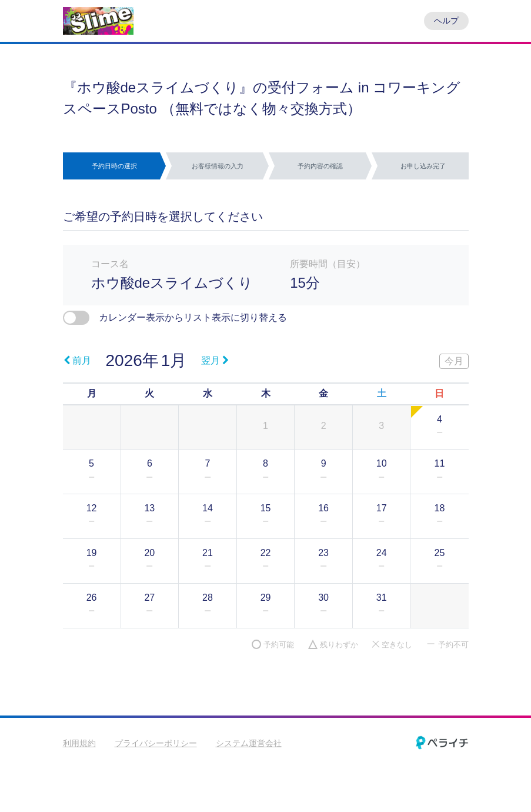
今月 (454, 361)
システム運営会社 (249, 743)
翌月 (215, 360)
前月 (77, 360)
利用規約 (79, 743)
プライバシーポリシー (156, 743)
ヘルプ (446, 21)
